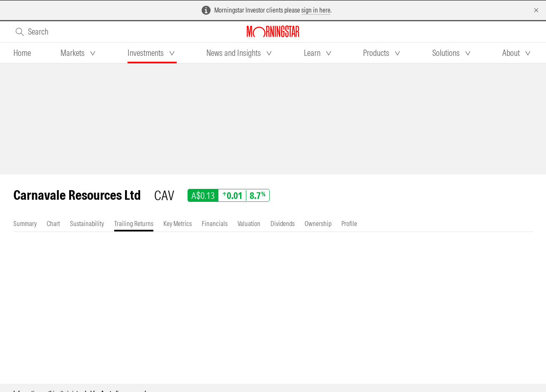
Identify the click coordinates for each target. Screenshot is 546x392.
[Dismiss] (536, 10)
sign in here (316, 10)
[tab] (22, 53)
